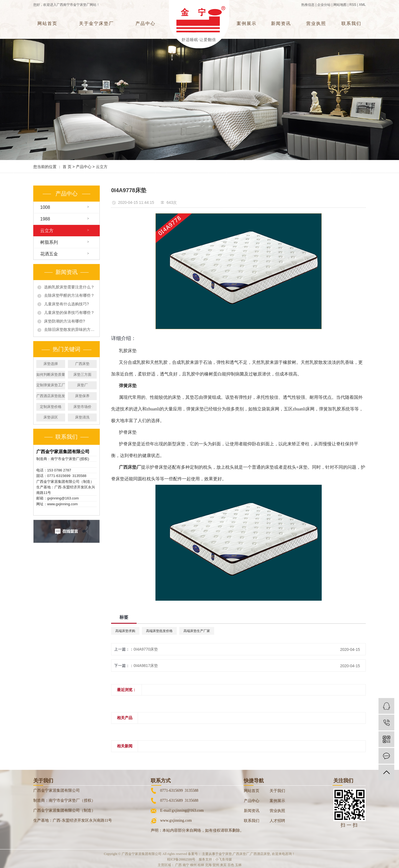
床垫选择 (51, 364)
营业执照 (316, 23)
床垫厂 (82, 385)
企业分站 (324, 5)
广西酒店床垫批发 (51, 396)
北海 (208, 865)
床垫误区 (51, 417)
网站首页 (47, 23)
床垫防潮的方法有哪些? (65, 321)
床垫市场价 (82, 407)
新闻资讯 (281, 23)
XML (362, 5)
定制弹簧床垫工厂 (51, 385)
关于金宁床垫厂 (96, 23)
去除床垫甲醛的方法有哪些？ (69, 295)
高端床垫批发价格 (159, 631)
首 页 (67, 167)
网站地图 (340, 5)
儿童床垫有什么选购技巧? (66, 304)
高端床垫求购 (125, 631)
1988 (45, 219)
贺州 (216, 865)
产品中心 (145, 23)
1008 (45, 207)
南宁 (186, 865)
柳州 (193, 865)
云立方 (102, 167)
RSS (353, 5)
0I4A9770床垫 (146, 649)
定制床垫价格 (51, 407)
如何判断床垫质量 (51, 375)
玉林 (238, 865)
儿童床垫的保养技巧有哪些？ (69, 313)
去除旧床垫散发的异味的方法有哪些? (70, 329)
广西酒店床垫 (260, 854)
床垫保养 (82, 396)
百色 (231, 865)
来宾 (223, 865)
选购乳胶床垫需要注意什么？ (69, 287)
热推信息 (308, 5)
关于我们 (277, 791)
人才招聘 (277, 821)
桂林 (201, 865)
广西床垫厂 (241, 854)
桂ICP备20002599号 (181, 859)
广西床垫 (82, 364)
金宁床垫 (225, 854)
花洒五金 (49, 254)
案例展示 (247, 23)
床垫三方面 (82, 375)
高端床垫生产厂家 (197, 631)
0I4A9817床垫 (146, 666)
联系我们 (351, 23)
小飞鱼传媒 (224, 859)
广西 (178, 865)
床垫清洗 (82, 417)
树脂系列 (49, 242)
